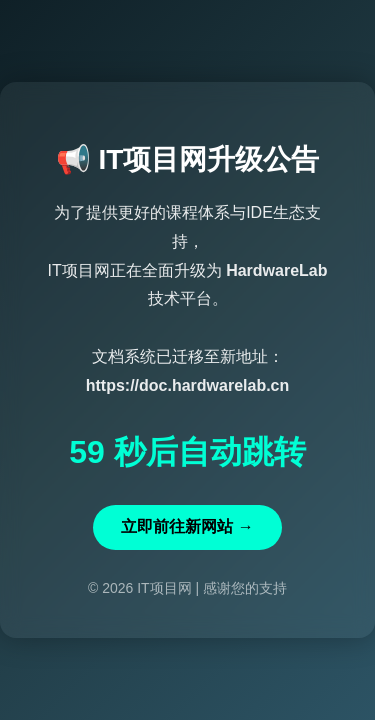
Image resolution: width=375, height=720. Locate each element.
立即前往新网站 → (187, 526)
